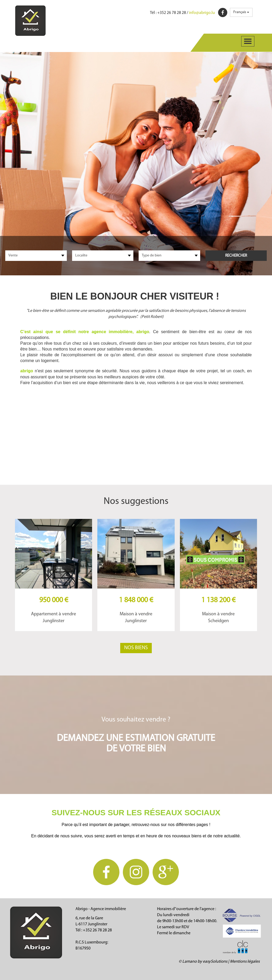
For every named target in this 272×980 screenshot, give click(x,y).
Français (241, 12)
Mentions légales (245, 962)
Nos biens (136, 648)
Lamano (190, 962)
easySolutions (215, 962)
